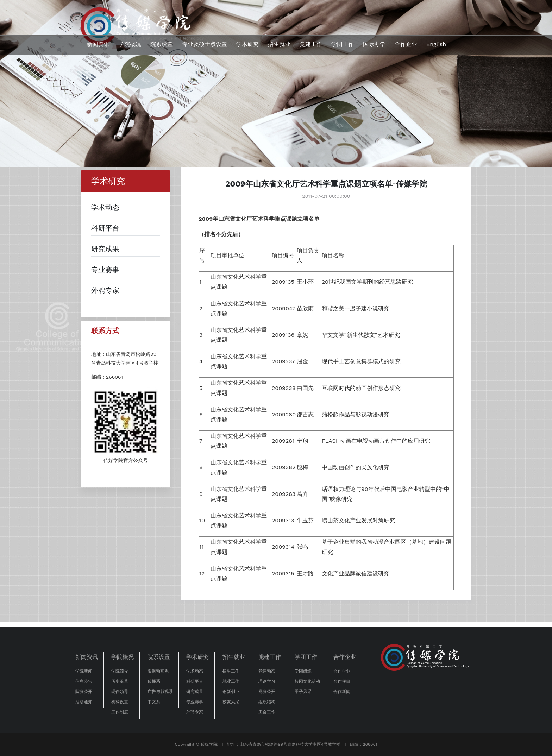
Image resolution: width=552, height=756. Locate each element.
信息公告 (84, 681)
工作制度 (120, 712)
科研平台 (195, 681)
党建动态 (267, 671)
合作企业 (406, 44)
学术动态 (195, 671)
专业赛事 (195, 702)
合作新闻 (342, 692)
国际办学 (374, 44)
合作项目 (342, 681)
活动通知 (84, 702)
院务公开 (84, 692)
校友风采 (231, 702)
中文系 (154, 702)
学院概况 (130, 44)
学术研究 (247, 44)
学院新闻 (84, 671)
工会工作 (267, 712)
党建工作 (311, 44)
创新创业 (231, 692)
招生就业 (279, 44)
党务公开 (267, 692)
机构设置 (120, 702)
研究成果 (195, 692)
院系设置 (162, 44)
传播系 (154, 681)
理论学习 (267, 681)
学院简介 (120, 671)
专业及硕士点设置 (205, 44)
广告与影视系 (160, 692)
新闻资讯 (98, 44)
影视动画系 (158, 671)
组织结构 (267, 702)
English (436, 44)
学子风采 (303, 692)
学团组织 (303, 671)
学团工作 (343, 44)
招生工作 (231, 671)
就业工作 (231, 681)
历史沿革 (120, 681)
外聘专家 (195, 712)
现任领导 (120, 692)
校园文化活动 (307, 681)
